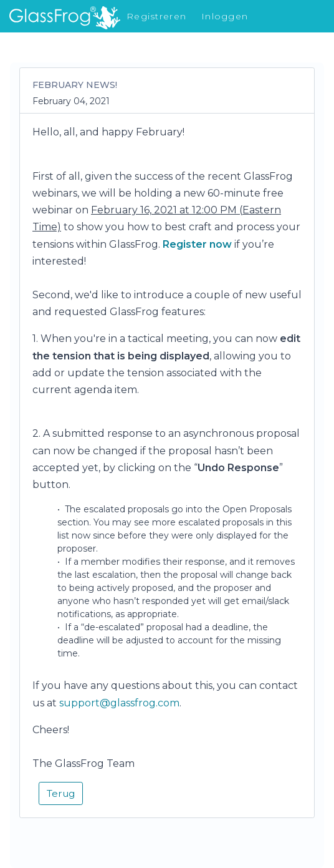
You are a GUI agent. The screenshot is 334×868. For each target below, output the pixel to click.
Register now (197, 244)
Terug (61, 793)
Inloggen (225, 16)
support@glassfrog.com (119, 703)
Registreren (156, 16)
